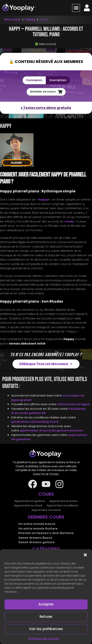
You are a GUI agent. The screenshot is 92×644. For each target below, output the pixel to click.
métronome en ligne (73, 404)
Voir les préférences (46, 629)
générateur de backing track (35, 422)
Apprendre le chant (28, 505)
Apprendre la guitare (30, 501)
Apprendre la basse (46, 510)
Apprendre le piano (64, 501)
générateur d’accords (38, 430)
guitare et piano (70, 430)
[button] (85, 555)
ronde (69, 221)
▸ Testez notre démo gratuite (46, 108)
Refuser (46, 617)
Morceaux (13, 19)
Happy (30, 19)
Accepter (46, 604)
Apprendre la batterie (63, 505)
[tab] (46, 151)
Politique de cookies (44, 639)
